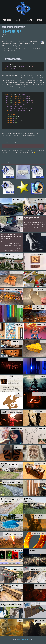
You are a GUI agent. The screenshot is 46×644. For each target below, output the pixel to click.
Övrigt (39, 20)
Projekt (28, 20)
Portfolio (7, 20)
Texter (18, 20)
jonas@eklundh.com (23, 640)
